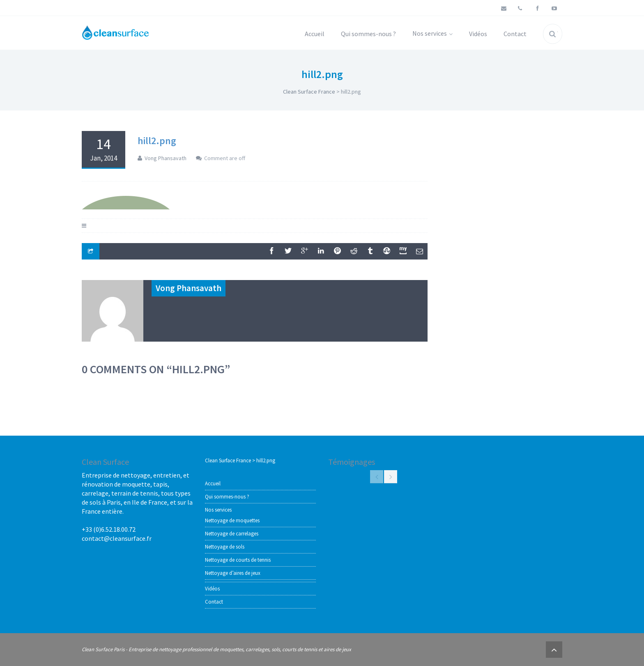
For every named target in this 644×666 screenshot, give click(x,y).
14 (103, 149)
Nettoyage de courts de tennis (238, 560)
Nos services (432, 33)
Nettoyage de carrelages (232, 534)
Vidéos (478, 34)
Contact (515, 34)
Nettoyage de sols (225, 547)
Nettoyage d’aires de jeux (233, 573)
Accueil (315, 34)
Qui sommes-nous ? (368, 34)
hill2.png (157, 141)
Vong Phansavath (166, 158)
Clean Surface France (309, 92)
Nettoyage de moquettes (232, 520)
